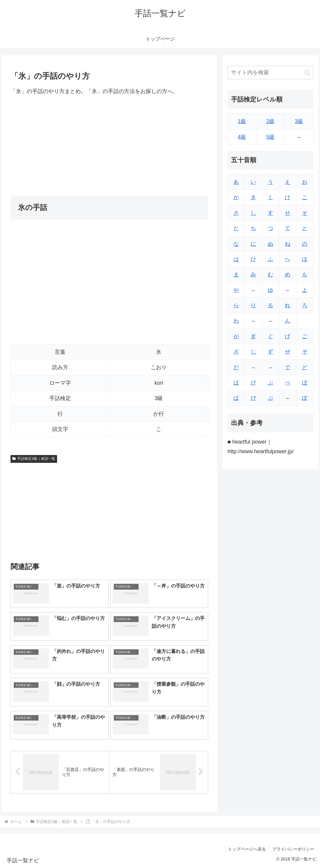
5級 (270, 137)
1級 (242, 121)
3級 (299, 121)
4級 (242, 137)
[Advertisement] (109, 146)
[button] (307, 73)
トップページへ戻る (247, 849)
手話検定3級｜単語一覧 (34, 459)
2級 (270, 121)
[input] (270, 73)
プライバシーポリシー (293, 849)
